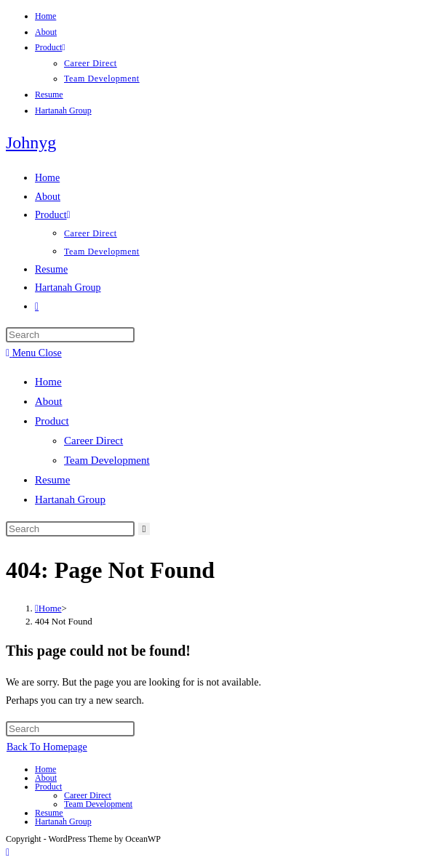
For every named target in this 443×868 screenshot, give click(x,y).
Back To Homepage (47, 747)
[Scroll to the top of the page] (8, 852)
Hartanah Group (63, 110)
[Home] (48, 608)
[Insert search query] (70, 335)
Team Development (102, 79)
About (46, 32)
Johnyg (31, 142)
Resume (49, 95)
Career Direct (91, 63)
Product (50, 47)
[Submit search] (144, 529)
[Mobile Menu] (34, 353)
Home (45, 16)
